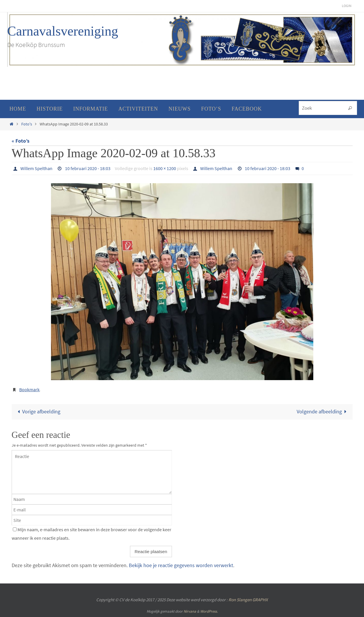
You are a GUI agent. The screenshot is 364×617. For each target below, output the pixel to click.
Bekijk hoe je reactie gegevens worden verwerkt (181, 565)
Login (347, 6)
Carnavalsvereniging (63, 31)
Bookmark (29, 389)
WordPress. (209, 611)
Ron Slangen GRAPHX (248, 600)
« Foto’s (21, 141)
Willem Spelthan (36, 168)
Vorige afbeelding (38, 411)
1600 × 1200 (165, 168)
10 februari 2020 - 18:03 (88, 168)
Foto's (27, 124)
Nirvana (190, 611)
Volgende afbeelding (323, 411)
